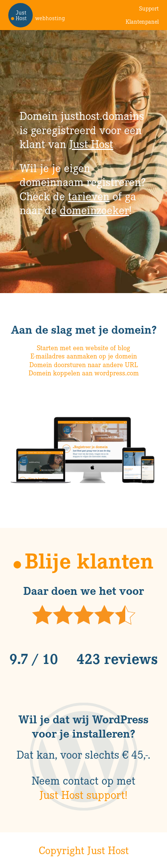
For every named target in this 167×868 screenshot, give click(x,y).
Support (149, 8)
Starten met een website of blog (83, 348)
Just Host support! (83, 794)
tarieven (89, 196)
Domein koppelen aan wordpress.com (84, 373)
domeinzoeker (94, 210)
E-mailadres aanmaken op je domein (84, 356)
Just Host (91, 144)
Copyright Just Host (84, 850)
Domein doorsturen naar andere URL (84, 364)
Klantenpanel (142, 21)
